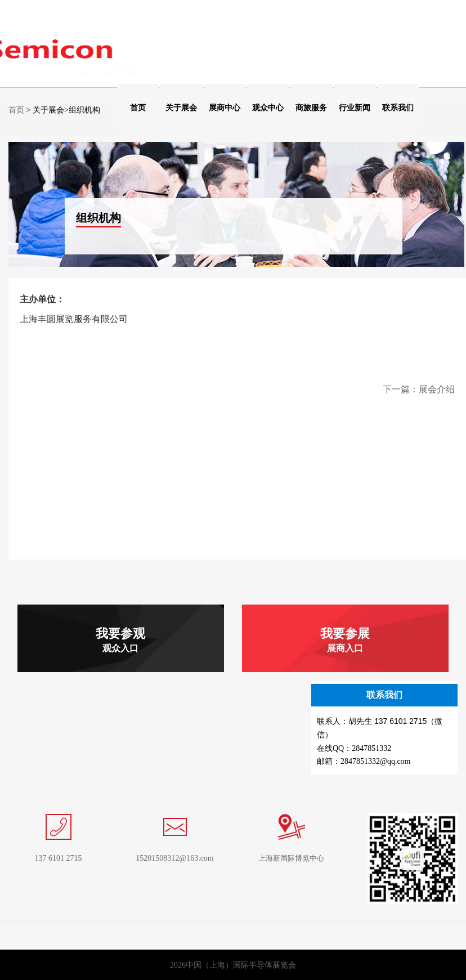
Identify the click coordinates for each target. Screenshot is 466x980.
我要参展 (345, 640)
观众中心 (268, 108)
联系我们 (398, 108)
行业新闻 (355, 108)
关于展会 (181, 108)
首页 (138, 108)
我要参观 (120, 640)
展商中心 (225, 108)
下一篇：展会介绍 (419, 389)
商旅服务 (311, 108)
